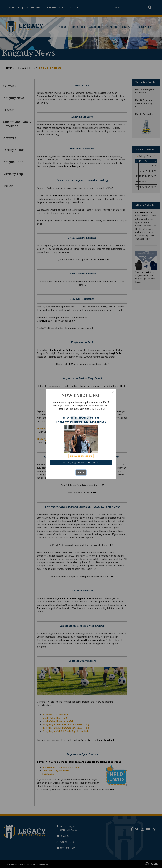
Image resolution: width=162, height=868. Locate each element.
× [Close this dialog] (113, 393)
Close (81, 472)
